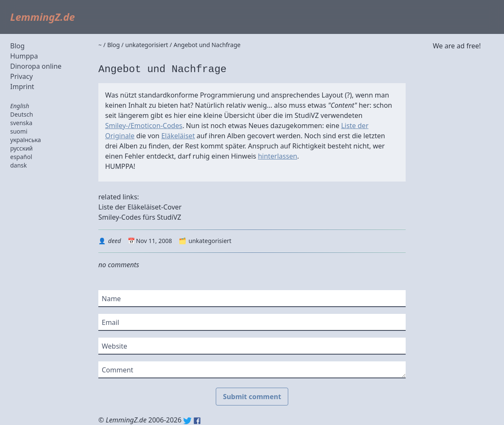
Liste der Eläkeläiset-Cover (140, 207)
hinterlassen (277, 156)
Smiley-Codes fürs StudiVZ (140, 217)
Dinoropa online (36, 66)
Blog (17, 46)
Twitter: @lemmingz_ (187, 421)
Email (110, 322)
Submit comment (252, 397)
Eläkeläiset (178, 136)
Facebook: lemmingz (197, 421)
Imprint (22, 87)
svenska (21, 123)
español (21, 157)
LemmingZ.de (43, 17)
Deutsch (22, 114)
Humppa (24, 56)
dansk (18, 165)
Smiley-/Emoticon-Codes (144, 126)
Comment (117, 370)
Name (111, 299)
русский (21, 148)
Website (114, 346)
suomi (19, 131)
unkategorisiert (210, 241)
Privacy (21, 76)
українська (26, 140)
